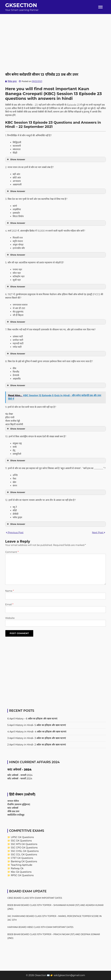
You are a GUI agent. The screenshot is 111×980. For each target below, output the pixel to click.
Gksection (21, 5)
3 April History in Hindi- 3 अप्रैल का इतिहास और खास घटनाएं (37, 738)
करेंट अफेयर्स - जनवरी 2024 (20, 775)
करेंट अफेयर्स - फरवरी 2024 (20, 779)
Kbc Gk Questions (21, 872)
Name (9, 591)
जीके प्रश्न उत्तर (13, 811)
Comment (12, 552)
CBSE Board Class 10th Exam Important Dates (35, 898)
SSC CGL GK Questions (24, 855)
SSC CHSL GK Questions (25, 851)
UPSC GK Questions (22, 837)
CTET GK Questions (22, 858)
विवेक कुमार (12, 81)
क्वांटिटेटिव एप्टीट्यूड (16, 815)
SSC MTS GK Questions (24, 844)
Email (9, 604)
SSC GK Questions (21, 841)
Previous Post (15, 533)
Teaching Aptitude (22, 865)
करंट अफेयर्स (13, 808)
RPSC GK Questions (22, 875)
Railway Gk (17, 868)
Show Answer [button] (16, 159)
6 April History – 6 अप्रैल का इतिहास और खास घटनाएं (32, 719)
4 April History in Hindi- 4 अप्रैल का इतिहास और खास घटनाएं (37, 732)
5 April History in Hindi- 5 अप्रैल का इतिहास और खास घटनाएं (37, 725)
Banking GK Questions (24, 861)
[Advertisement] (55, 34)
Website (10, 618)
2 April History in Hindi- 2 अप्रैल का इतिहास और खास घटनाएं (37, 745)
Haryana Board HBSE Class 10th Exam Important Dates (40, 927)
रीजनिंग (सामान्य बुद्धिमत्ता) (19, 804)
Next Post (99, 533)
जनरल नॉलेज (13, 801)
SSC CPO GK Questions (24, 848)
